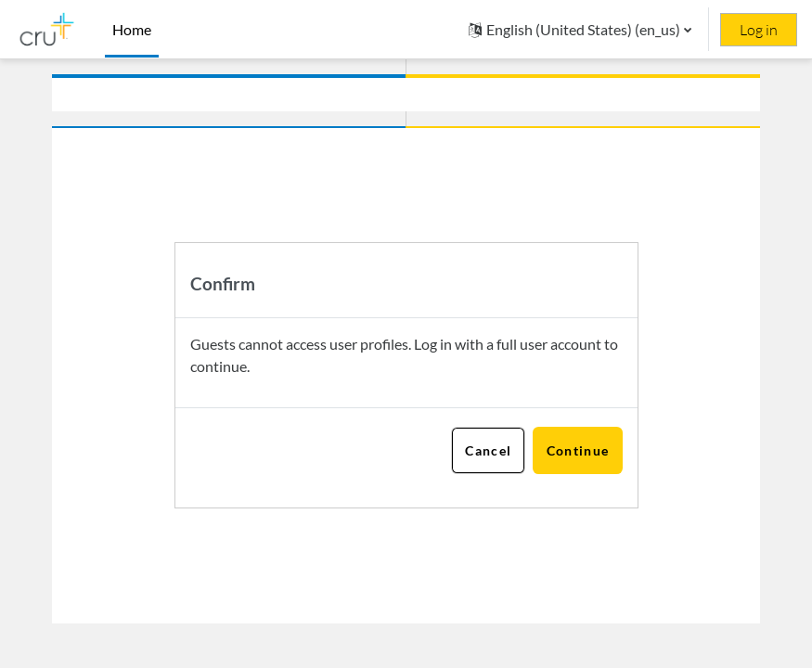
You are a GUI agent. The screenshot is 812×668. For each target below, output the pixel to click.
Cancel (488, 450)
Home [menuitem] (132, 29)
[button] (580, 29)
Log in (759, 30)
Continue (578, 450)
